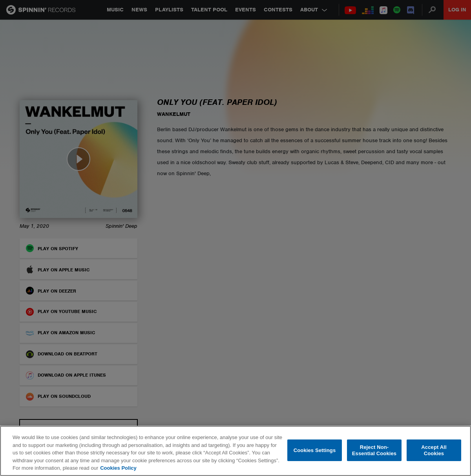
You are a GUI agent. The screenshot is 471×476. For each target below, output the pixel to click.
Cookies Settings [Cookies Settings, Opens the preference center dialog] (315, 450)
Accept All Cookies (434, 450)
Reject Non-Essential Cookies (374, 450)
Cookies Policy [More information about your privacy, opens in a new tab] (118, 468)
